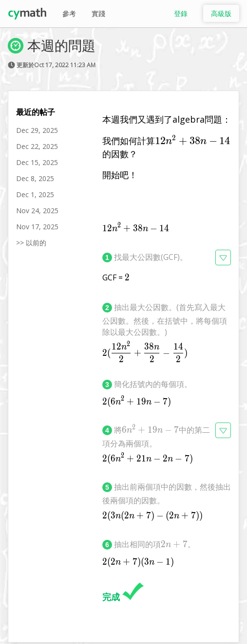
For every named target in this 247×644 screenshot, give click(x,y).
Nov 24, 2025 (37, 211)
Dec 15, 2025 (37, 162)
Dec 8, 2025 (35, 178)
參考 (69, 13)
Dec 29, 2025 (37, 130)
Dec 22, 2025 (37, 146)
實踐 (98, 13)
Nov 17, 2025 (37, 227)
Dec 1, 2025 (35, 194)
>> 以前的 (31, 243)
